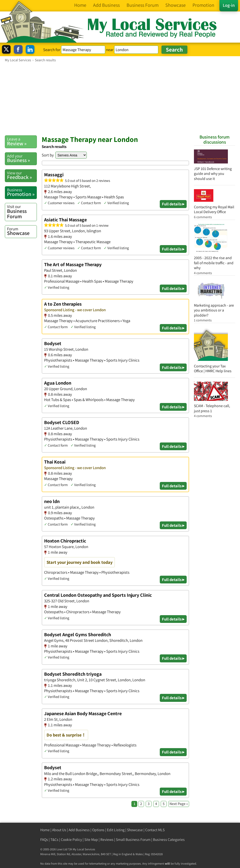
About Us (59, 830)
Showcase (22, 231)
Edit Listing (116, 830)
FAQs (44, 840)
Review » (22, 141)
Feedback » (22, 175)
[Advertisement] (120, 99)
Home (45, 830)
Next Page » (179, 804)
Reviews (107, 840)
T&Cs (54, 840)
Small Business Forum (133, 840)
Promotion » (22, 192)
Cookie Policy (71, 840)
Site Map (91, 840)
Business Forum (22, 212)
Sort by (48, 155)
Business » (22, 158)
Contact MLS (155, 830)
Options (98, 830)
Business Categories (169, 840)
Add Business (79, 830)
